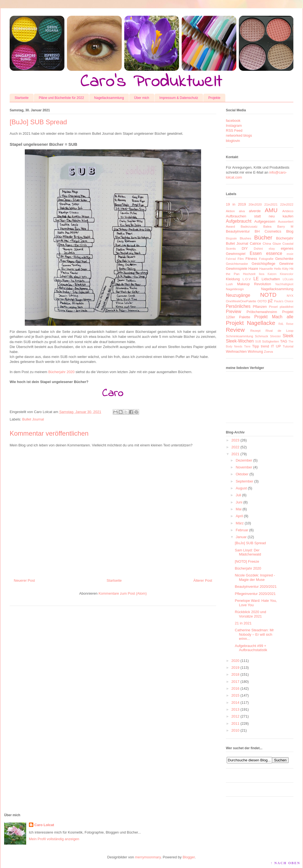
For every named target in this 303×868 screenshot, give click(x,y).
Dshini (258, 248)
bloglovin (233, 141)
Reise (290, 324)
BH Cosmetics (268, 231)
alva (242, 211)
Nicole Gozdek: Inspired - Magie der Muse (255, 577)
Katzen (272, 274)
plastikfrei (287, 307)
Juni (239, 502)
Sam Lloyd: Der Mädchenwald (248, 552)
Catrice (255, 243)
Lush (229, 284)
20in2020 (255, 204)
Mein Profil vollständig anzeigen (54, 839)
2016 (235, 688)
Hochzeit (249, 274)
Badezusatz (249, 226)
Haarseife (266, 269)
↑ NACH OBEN (285, 863)
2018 (235, 674)
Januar (241, 537)
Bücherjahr (285, 238)
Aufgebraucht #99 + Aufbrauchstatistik (251, 648)
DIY (245, 248)
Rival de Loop (279, 331)
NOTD (268, 295)
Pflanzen (260, 307)
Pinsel (273, 307)
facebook (233, 121)
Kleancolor (287, 274)
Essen (256, 253)
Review (235, 330)
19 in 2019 (236, 204)
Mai (239, 509)
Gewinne (286, 264)
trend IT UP (271, 346)
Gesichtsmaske (237, 264)
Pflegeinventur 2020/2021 (255, 594)
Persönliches (238, 306)
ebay (272, 249)
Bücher (263, 237)
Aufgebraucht (239, 221)
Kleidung (233, 279)
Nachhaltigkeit (284, 284)
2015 (235, 695)
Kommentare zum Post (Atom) (123, 593)
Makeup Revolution (254, 284)
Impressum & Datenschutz (179, 98)
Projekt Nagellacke (251, 323)
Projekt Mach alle (274, 317)
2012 (235, 716)
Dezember (244, 460)
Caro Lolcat (44, 825)
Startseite (22, 98)
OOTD (262, 301)
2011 (235, 723)
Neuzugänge (238, 295)
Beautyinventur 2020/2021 (256, 587)
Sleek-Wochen (240, 341)
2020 (235, 661)
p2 (270, 301)
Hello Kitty (281, 269)
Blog (290, 231)
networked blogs (239, 135)
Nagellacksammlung (109, 98)
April (239, 516)
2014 (235, 703)
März (240, 523)
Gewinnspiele (237, 269)
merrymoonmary (148, 857)
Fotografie (266, 259)
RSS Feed (234, 130)
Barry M (285, 226)
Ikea (262, 274)
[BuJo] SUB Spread (250, 543)
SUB (258, 342)
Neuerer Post (24, 580)
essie (290, 254)
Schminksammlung (240, 336)
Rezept (255, 331)
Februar (242, 530)
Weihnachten (236, 351)
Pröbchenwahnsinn (262, 312)
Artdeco (288, 211)
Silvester (275, 336)
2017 (235, 682)
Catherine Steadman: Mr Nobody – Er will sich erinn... (254, 634)
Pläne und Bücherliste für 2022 (61, 98)
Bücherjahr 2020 (61, 372)
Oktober (242, 474)
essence (274, 253)
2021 (235, 454)
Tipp (255, 346)
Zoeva (268, 351)
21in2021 (271, 204)
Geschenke (284, 259)
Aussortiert (286, 221)
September (245, 481)
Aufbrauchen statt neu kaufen (260, 216)
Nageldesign (235, 289)
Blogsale (231, 238)
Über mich (142, 98)
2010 (235, 730)
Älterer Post (203, 580)
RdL (281, 324)
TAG (284, 341)
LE (256, 279)
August (241, 488)
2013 (235, 709)
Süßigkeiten (270, 341)
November (244, 467)
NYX (290, 296)
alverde (255, 211)
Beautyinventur (238, 231)
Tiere (247, 347)
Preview (233, 312)
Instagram (234, 126)
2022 (235, 447)
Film (241, 259)
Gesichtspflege (264, 264)
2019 (235, 668)
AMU (271, 210)
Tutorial (288, 346)
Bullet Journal (33, 419)
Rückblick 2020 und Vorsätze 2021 (250, 614)
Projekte (214, 98)
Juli (239, 495)
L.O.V (247, 279)
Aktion (230, 211)
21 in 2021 (243, 623)
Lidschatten (271, 279)
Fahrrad (231, 259)
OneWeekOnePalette (241, 301)
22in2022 (287, 204)
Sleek (288, 336)
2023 (235, 440)
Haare (253, 269)
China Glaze (272, 243)
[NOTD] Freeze (247, 561)
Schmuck (261, 336)
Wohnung (255, 351)
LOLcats (288, 279)
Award (230, 226)
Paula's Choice (284, 301)
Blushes (245, 238)
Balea (267, 226)
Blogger (189, 857)
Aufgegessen (265, 221)
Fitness (251, 259)
